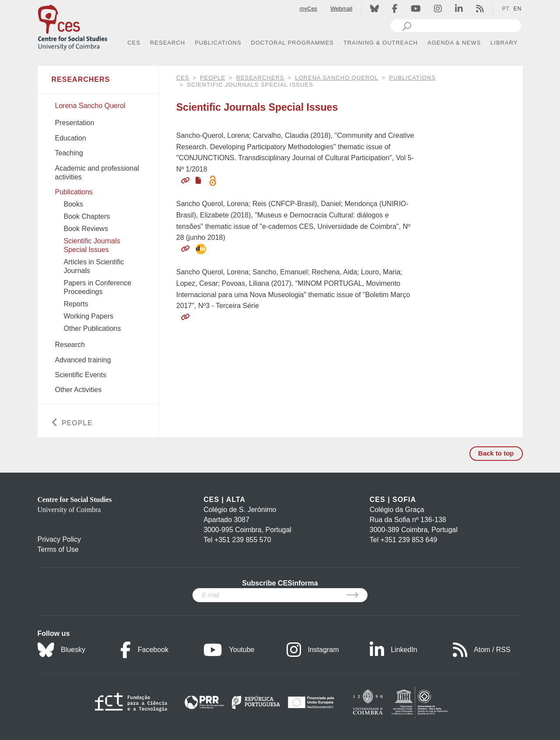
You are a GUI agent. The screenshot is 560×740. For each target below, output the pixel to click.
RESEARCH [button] (168, 43)
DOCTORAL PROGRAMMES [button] (292, 43)
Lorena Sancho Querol (337, 78)
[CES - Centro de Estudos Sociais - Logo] (73, 26)
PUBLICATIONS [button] (218, 43)
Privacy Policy (59, 539)
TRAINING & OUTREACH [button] (381, 43)
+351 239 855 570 (243, 540)
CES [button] (134, 43)
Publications (412, 78)
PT (506, 9)
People (213, 78)
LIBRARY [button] (504, 43)
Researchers (260, 78)
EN (518, 9)
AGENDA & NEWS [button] (454, 43)
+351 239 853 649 (409, 540)
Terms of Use (58, 549)
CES (183, 78)
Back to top (496, 453)
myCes (308, 9)
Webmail (341, 9)
